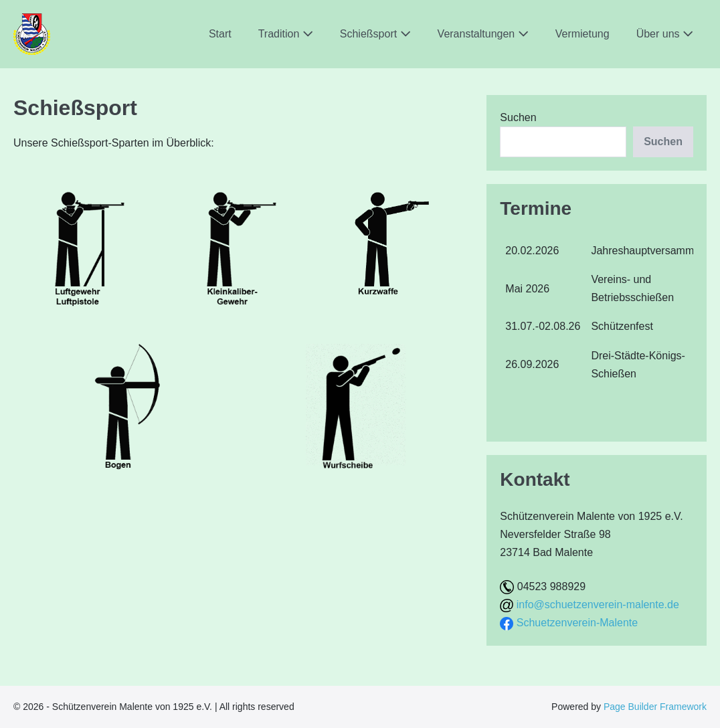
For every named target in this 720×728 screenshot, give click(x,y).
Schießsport (375, 34)
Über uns (665, 34)
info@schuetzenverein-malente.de (598, 605)
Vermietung (582, 34)
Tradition (286, 34)
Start (220, 34)
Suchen (518, 117)
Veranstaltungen (483, 34)
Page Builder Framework (655, 707)
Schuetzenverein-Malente (577, 623)
